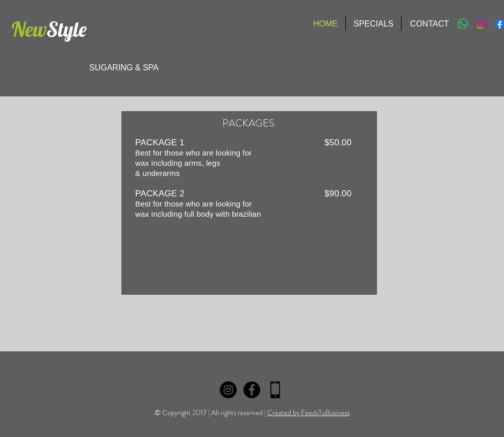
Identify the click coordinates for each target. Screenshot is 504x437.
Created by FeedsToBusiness (309, 413)
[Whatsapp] (463, 24)
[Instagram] (481, 24)
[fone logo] (275, 390)
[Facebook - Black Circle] (252, 390)
